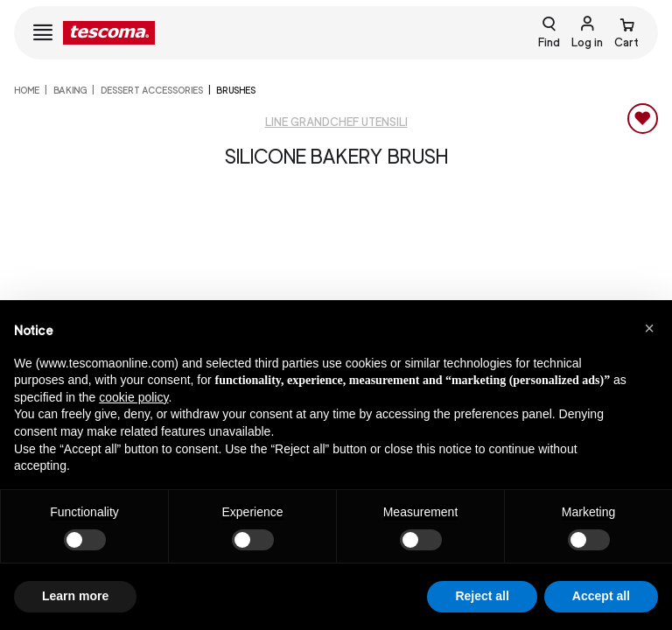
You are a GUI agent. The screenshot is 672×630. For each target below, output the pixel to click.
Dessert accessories (152, 90)
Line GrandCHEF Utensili (336, 122)
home (27, 90)
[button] (649, 328)
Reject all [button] (482, 596)
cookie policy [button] (133, 397)
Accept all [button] (601, 596)
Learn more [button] (75, 596)
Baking (70, 90)
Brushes (236, 90)
